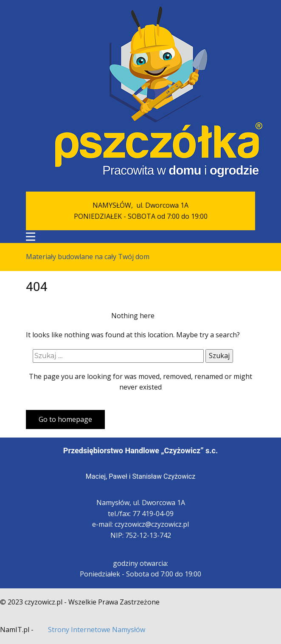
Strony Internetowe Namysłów (97, 630)
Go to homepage (65, 419)
